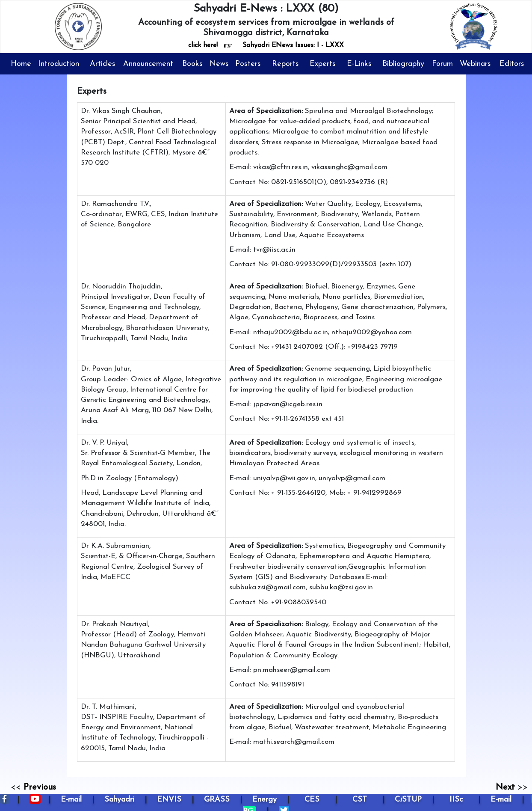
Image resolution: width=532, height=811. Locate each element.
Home (21, 64)
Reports (285, 64)
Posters (248, 64)
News (219, 64)
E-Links (359, 64)
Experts (323, 64)
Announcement (148, 64)
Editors (512, 64)
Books (192, 64)
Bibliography (403, 64)
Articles (103, 64)
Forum (442, 64)
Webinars (475, 64)
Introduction (59, 64)
